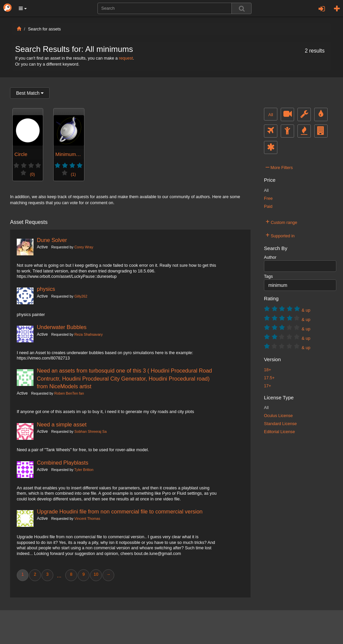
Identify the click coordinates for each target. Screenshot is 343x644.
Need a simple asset (62, 424)
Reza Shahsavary (88, 334)
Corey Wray (84, 247)
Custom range (281, 222)
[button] (23, 8)
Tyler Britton (84, 470)
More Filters (279, 167)
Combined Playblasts (63, 463)
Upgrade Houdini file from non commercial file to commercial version (120, 511)
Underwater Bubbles (62, 327)
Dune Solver (52, 240)
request (126, 58)
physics (46, 289)
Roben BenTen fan (69, 393)
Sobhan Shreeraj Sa (90, 431)
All (271, 115)
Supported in (280, 235)
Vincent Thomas (87, 518)
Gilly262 (81, 296)
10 (96, 574)
